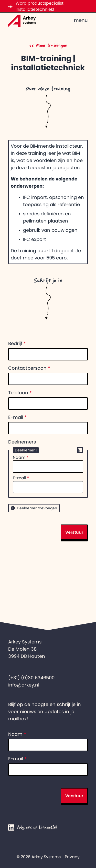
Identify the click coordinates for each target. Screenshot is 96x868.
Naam (21, 457)
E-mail (17, 417)
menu (81, 20)
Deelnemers (22, 442)
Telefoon (20, 393)
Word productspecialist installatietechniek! (36, 6)
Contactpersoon (29, 368)
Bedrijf (17, 344)
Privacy (72, 857)
